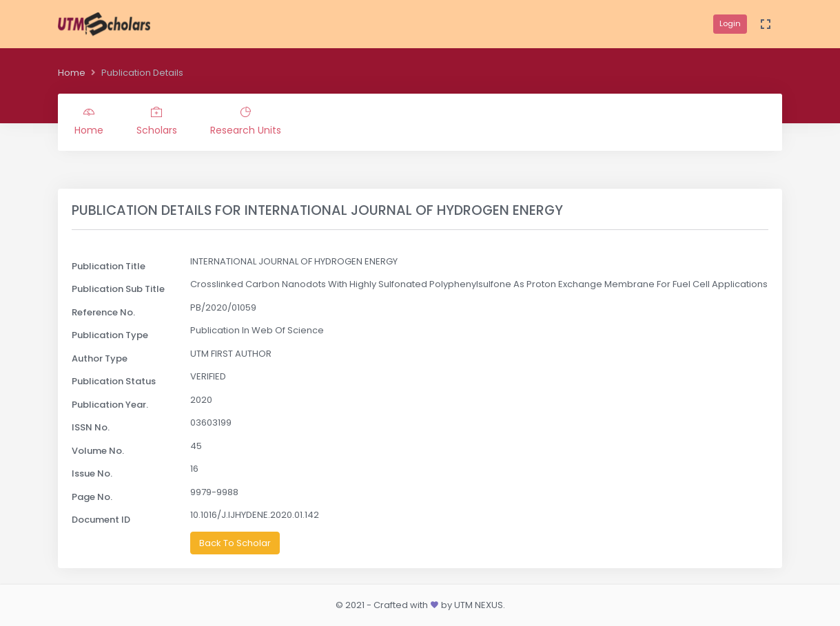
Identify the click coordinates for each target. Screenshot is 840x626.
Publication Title (109, 266)
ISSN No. (91, 427)
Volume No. (98, 451)
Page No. (92, 497)
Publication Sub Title (118, 289)
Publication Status (114, 381)
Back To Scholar (235, 543)
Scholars (157, 122)
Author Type (100, 358)
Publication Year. (110, 405)
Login (730, 23)
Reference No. (103, 312)
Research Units (246, 122)
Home (72, 73)
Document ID (101, 520)
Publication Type (110, 335)
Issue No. (92, 473)
